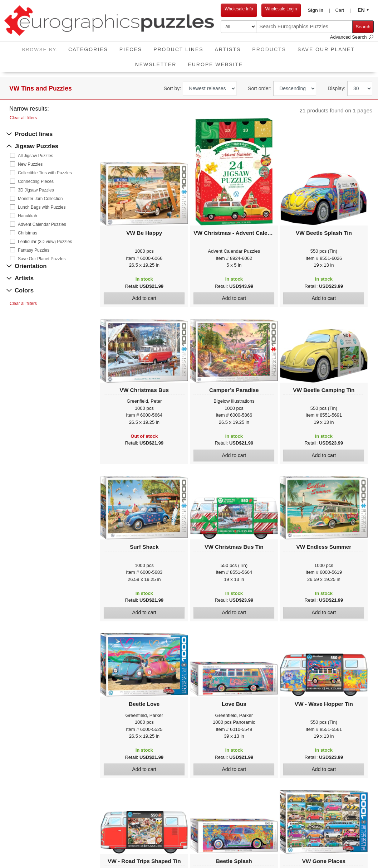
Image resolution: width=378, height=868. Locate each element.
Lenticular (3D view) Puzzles (45, 242)
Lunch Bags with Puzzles (42, 207)
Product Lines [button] (178, 49)
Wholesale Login (281, 9)
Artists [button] (228, 49)
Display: (337, 88)
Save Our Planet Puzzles (42, 259)
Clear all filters (23, 118)
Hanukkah (28, 216)
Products (272, 47)
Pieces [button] (131, 49)
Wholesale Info (239, 9)
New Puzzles (30, 164)
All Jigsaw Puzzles (36, 156)
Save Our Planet (326, 49)
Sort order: (260, 88)
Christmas (28, 233)
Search (363, 27)
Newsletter (156, 64)
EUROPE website (215, 64)
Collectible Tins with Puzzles (45, 173)
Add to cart (144, 298)
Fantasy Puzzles (34, 250)
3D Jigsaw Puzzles (36, 190)
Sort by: (172, 88)
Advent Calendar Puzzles (42, 224)
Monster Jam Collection (40, 199)
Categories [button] (88, 49)
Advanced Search (352, 37)
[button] (319, 10)
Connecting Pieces (36, 181)
